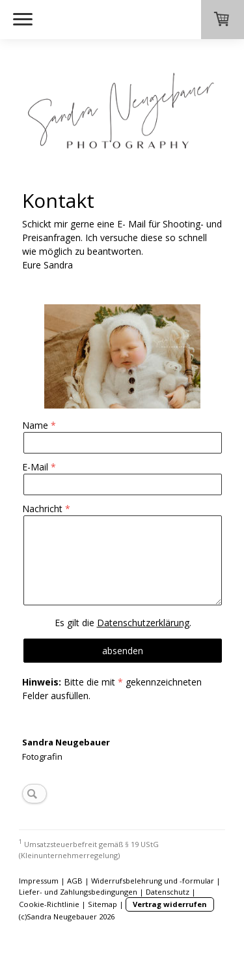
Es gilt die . (123, 623)
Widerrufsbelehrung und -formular (153, 881)
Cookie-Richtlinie (49, 904)
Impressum (39, 881)
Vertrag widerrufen (170, 904)
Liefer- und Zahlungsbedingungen (78, 892)
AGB (75, 881)
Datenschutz (168, 892)
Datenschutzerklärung (143, 623)
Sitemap (102, 904)
